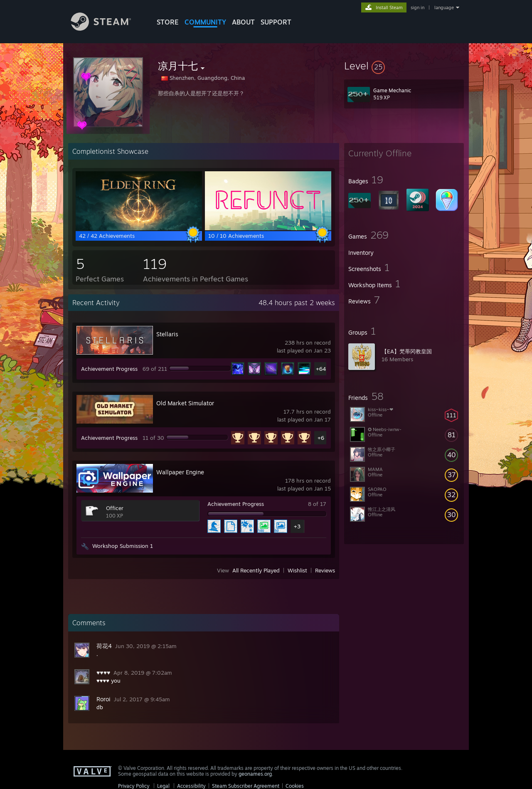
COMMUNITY (205, 22)
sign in (417, 7)
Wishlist (297, 570)
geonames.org (255, 774)
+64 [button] (321, 369)
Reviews (325, 570)
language (444, 7)
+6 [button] (321, 438)
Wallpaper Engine (180, 472)
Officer (115, 508)
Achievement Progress (109, 369)
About (243, 22)
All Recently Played (256, 570)
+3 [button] (297, 526)
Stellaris (167, 334)
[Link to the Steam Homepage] (107, 28)
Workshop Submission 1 (123, 546)
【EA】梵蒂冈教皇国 (407, 351)
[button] (404, 66)
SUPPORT (276, 22)
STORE (168, 22)
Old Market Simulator (185, 403)
